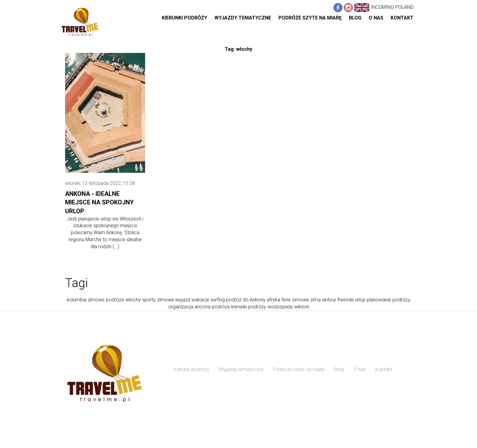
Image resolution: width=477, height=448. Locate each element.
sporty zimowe (158, 300)
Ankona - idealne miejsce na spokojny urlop (99, 202)
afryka (273, 300)
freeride (346, 300)
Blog (355, 18)
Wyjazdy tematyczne (243, 18)
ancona (202, 307)
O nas (376, 18)
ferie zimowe (295, 300)
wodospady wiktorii (288, 307)
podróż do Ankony (246, 300)
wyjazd (183, 300)
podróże (221, 307)
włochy (133, 300)
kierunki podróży (249, 307)
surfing (218, 300)
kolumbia (77, 300)
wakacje (200, 300)
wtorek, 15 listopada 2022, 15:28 (100, 183)
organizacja (181, 307)
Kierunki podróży (185, 18)
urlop (360, 300)
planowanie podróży (389, 300)
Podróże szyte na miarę (310, 18)
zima (315, 300)
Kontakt (402, 18)
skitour (329, 300)
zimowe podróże (106, 300)
